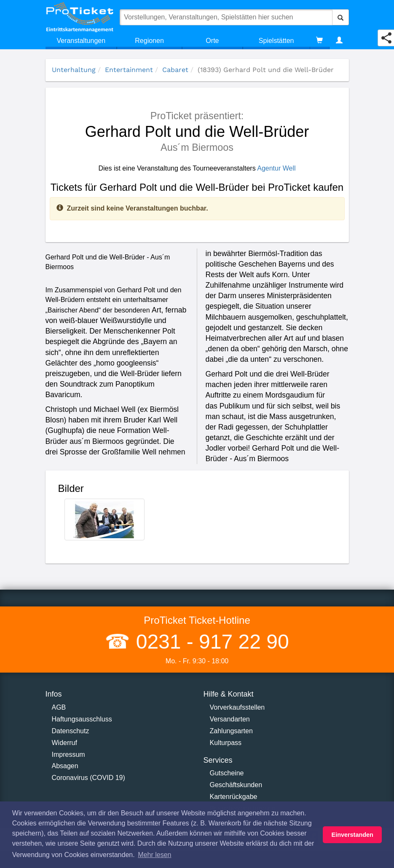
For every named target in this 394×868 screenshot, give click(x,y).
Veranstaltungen (81, 41)
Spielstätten (276, 41)
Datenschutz (71, 731)
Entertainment (129, 70)
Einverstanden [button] (352, 835)
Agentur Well (276, 168)
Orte (212, 41)
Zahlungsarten (231, 731)
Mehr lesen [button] (154, 855)
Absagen (65, 766)
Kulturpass (226, 743)
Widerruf (64, 743)
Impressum (68, 754)
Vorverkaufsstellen (237, 707)
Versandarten (230, 719)
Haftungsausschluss (82, 719)
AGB (59, 707)
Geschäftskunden (236, 785)
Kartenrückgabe (234, 797)
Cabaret (175, 70)
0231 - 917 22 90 (209, 642)
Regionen (149, 41)
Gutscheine (227, 773)
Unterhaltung (74, 70)
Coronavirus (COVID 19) (88, 778)
